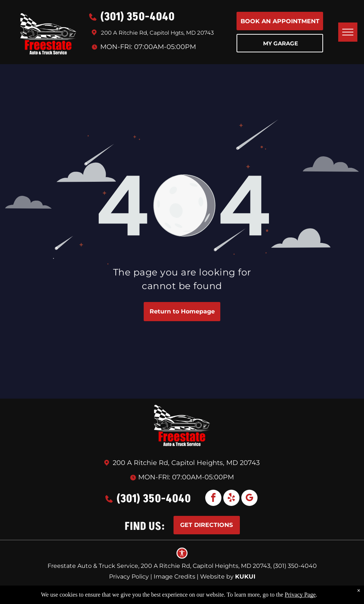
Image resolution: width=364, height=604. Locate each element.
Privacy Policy (129, 577)
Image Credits (174, 577)
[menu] (348, 32)
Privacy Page (300, 595)
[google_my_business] (249, 499)
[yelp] (231, 499)
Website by (217, 577)
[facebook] (213, 499)
